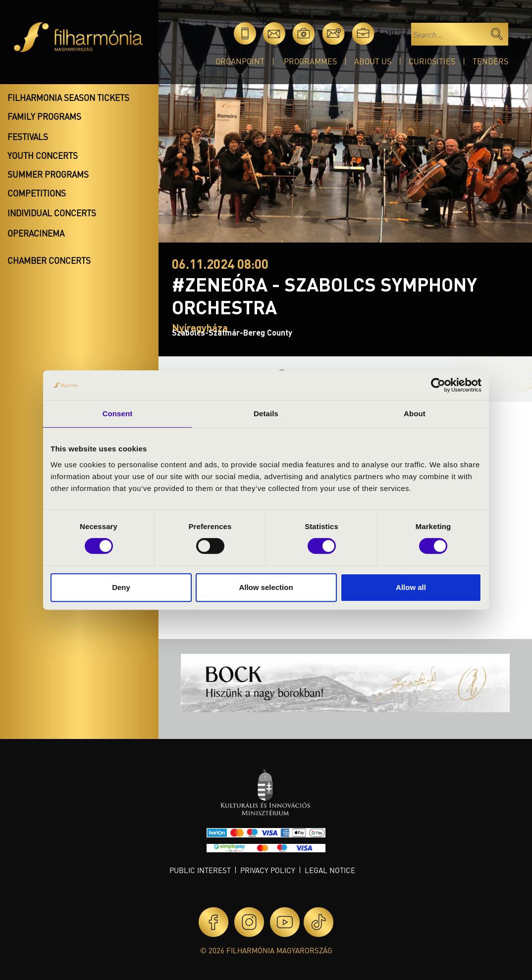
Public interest (200, 870)
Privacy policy (268, 870)
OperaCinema (36, 233)
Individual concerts (52, 213)
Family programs (44, 116)
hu (393, 33)
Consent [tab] (118, 414)
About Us (373, 61)
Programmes (310, 61)
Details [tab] (266, 414)
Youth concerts (43, 155)
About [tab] (415, 414)
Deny (121, 587)
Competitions (37, 193)
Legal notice (330, 870)
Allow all (411, 587)
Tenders (490, 61)
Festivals (28, 137)
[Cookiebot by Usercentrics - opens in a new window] (438, 385)
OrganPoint (240, 61)
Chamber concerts (49, 260)
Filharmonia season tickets (68, 98)
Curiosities (432, 61)
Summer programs (48, 174)
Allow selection (266, 587)
